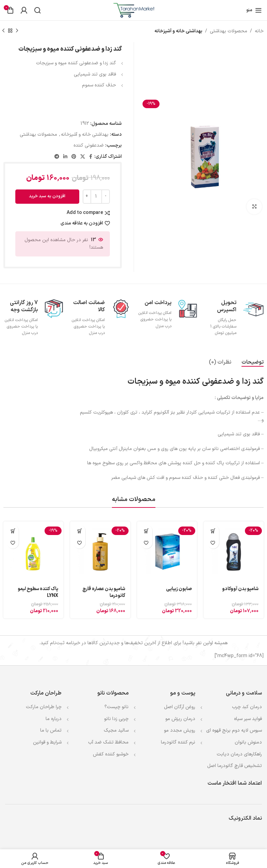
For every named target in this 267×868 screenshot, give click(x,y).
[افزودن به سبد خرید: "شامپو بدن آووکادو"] (213, 531)
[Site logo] (134, 10)
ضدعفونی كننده (89, 145)
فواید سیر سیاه (248, 719)
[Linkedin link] (65, 157)
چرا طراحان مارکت (44, 707)
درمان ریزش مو (180, 719)
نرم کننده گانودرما (178, 742)
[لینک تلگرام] (57, 157)
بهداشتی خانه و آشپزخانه (178, 31)
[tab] (253, 362)
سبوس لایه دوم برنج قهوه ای (234, 730)
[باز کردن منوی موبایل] (254, 10)
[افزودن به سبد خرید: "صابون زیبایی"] (146, 531)
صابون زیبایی (179, 589)
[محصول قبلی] (17, 31)
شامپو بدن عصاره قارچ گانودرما (104, 592)
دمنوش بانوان (248, 742)
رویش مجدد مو (180, 730)
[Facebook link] (91, 157)
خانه (259, 31)
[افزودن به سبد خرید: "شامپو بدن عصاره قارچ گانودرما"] (79, 531)
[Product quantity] (96, 197)
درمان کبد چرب (247, 707)
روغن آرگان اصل (180, 707)
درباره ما (54, 719)
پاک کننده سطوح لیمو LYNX (38, 592)
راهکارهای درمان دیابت (239, 754)
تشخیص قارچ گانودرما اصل (235, 766)
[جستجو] (37, 10)
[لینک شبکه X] (83, 157)
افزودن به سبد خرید (47, 196)
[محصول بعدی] (3, 31)
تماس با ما (51, 730)
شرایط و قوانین (47, 742)
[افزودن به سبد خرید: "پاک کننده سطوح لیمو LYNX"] (13, 531)
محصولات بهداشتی (229, 31)
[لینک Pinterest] (74, 157)
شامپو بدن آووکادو (240, 589)
